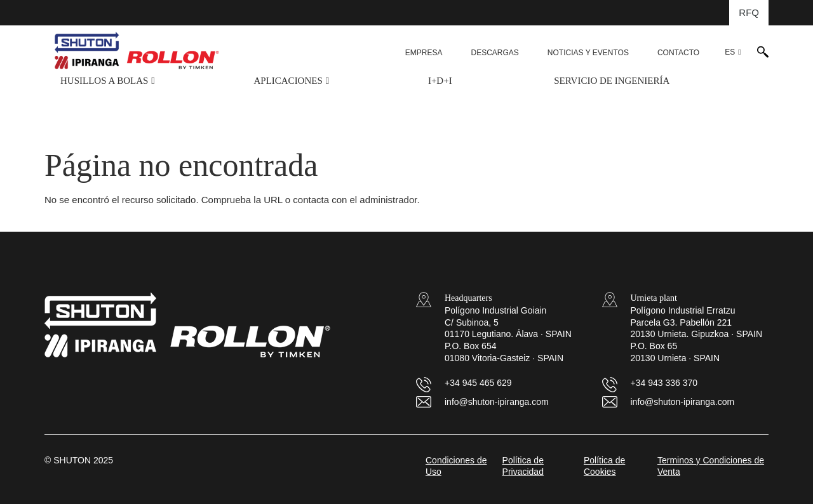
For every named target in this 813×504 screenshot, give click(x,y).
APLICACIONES (288, 81)
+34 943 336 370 (664, 383)
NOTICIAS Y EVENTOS (588, 53)
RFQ (749, 12)
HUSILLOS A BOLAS (104, 81)
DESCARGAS (494, 53)
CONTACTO (678, 53)
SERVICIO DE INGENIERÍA (612, 81)
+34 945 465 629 (478, 383)
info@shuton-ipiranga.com (497, 402)
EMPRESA (424, 53)
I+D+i (440, 81)
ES (730, 52)
